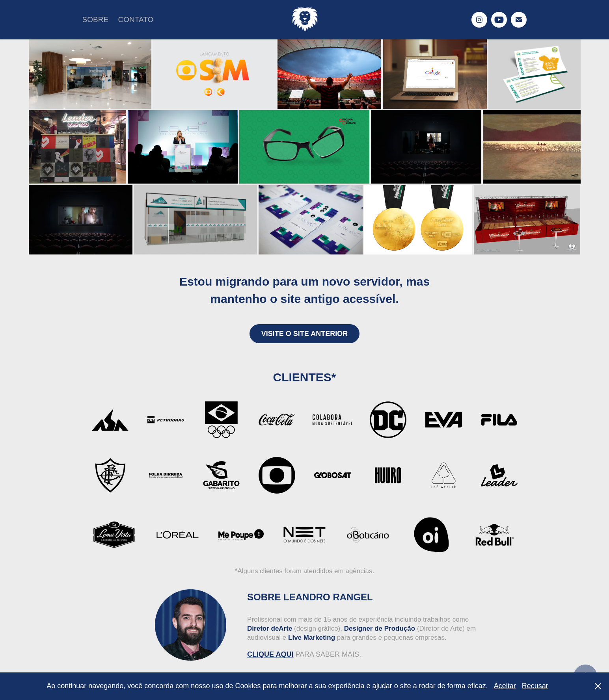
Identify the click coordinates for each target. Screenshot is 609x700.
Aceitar (505, 686)
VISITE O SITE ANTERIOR (304, 334)
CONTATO (136, 19)
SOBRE (96, 19)
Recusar (535, 686)
